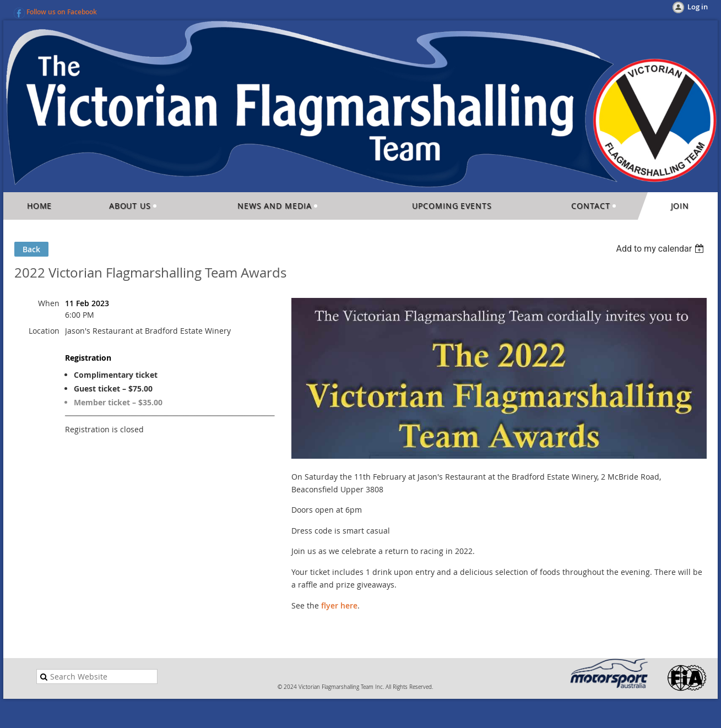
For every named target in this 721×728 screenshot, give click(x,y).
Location (44, 331)
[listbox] (661, 249)
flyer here (339, 605)
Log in (698, 7)
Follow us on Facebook (62, 12)
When (49, 303)
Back (31, 249)
